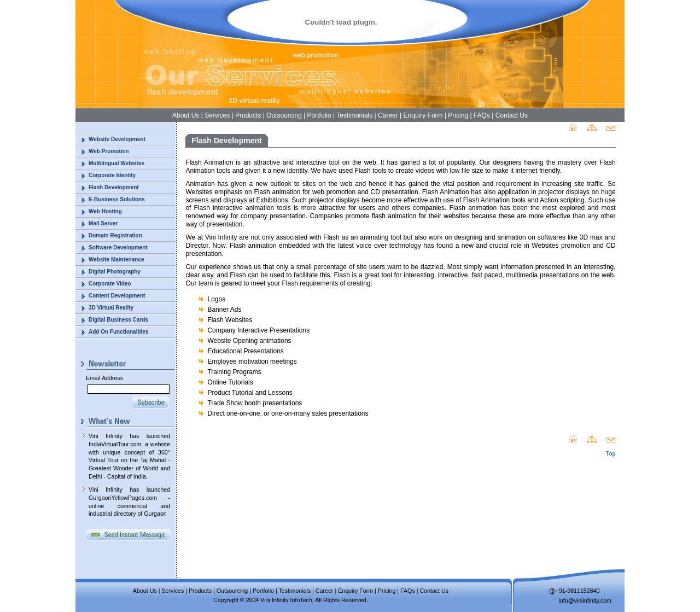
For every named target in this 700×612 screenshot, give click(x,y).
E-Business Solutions (117, 199)
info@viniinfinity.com (585, 601)
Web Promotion (109, 151)
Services (217, 115)
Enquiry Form (423, 115)
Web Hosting (105, 211)
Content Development (117, 296)
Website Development (117, 139)
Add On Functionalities (118, 332)
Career (388, 115)
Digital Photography (115, 272)
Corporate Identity (112, 175)
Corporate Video (110, 284)
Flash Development (114, 187)
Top (611, 454)
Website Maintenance (116, 260)
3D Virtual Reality (111, 308)
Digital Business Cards (118, 320)
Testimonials (354, 115)
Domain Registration (115, 235)
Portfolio (319, 115)
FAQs (482, 115)
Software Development (118, 247)
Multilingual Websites (116, 163)
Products (248, 115)
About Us (186, 115)
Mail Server (103, 223)
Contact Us (512, 115)
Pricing (458, 115)
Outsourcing (284, 115)
